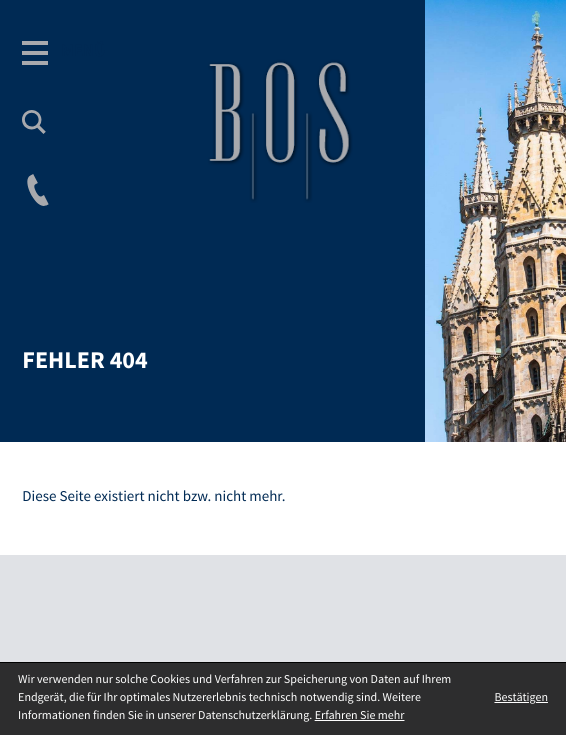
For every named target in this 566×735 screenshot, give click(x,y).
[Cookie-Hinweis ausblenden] (520, 699)
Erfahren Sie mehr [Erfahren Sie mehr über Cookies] (360, 716)
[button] (38, 190)
